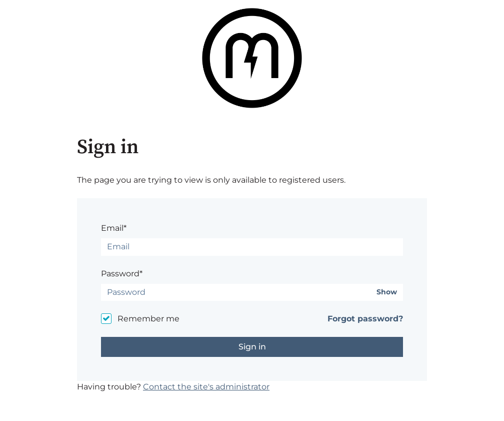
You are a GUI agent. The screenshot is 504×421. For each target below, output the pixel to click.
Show (387, 292)
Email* (114, 228)
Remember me (148, 319)
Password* (122, 274)
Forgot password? (365, 319)
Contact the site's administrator (206, 387)
